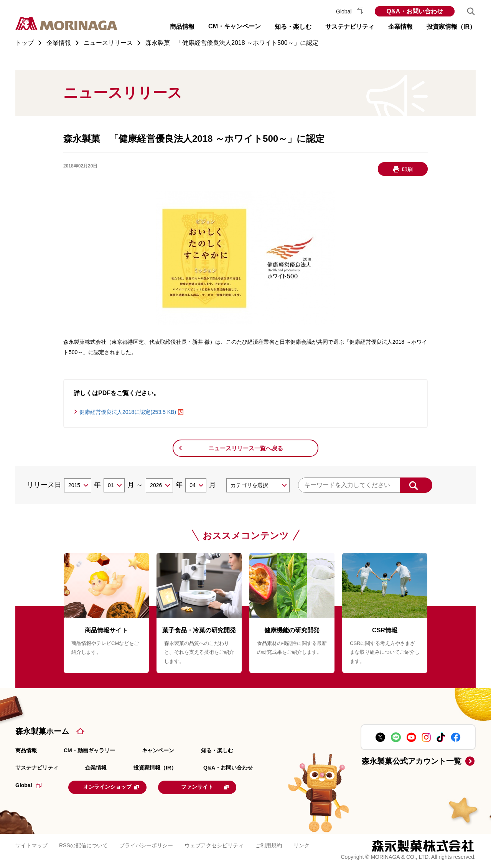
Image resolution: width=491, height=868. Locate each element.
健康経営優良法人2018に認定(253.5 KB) (128, 412)
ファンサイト (216, 787)
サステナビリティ (37, 768)
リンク (302, 845)
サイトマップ (31, 845)
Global (350, 11)
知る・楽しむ (217, 750)
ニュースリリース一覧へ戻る (246, 448)
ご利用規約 (269, 845)
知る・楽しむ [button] (293, 27)
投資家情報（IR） (155, 768)
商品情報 (26, 750)
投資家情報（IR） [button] (451, 27)
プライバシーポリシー (146, 845)
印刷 (407, 169)
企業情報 (96, 768)
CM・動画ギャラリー (89, 750)
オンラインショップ (116, 787)
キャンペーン (158, 750)
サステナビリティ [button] (350, 27)
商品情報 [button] (182, 27)
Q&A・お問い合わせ (415, 11)
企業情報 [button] (400, 27)
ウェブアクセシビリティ (214, 845)
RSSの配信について (83, 845)
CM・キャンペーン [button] (235, 26)
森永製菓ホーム (42, 731)
